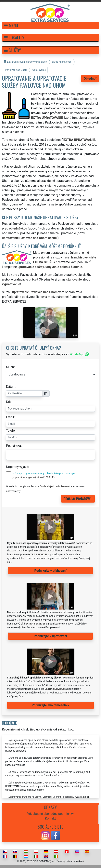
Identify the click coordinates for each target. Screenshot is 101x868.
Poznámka (13, 446)
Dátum (11, 387)
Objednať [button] (90, 79)
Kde (9, 402)
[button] (50, 26)
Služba (11, 367)
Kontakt (50, 818)
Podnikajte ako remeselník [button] (50, 705)
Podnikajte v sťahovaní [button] (50, 571)
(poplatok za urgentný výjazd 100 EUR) (33, 477)
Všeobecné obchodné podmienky (50, 814)
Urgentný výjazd (17, 467)
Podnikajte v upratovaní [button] (50, 636)
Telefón (11, 431)
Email (10, 417)
